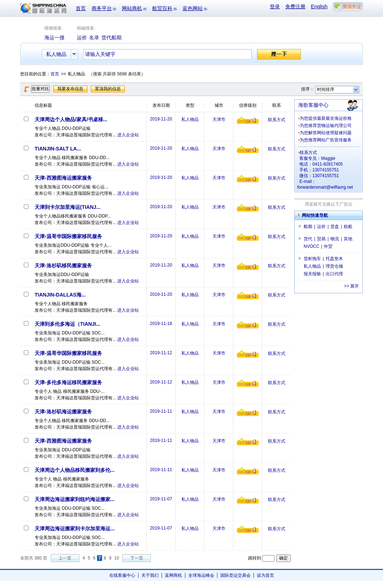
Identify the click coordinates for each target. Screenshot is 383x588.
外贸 (328, 246)
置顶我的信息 (108, 89)
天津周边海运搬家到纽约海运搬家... (75, 499)
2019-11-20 (161, 119)
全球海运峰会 (201, 575)
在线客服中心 (122, 575)
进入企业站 (128, 135)
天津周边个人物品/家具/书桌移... (71, 119)
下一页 (137, 558)
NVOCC (311, 246)
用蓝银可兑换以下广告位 (329, 204)
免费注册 (295, 6)
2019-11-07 (161, 499)
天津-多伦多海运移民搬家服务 (68, 382)
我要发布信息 (70, 89)
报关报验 (312, 274)
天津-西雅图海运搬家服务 (63, 178)
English (319, 6)
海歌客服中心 (313, 105)
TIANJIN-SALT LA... (58, 149)
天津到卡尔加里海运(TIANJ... (68, 207)
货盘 (335, 227)
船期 (308, 227)
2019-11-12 (161, 353)
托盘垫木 (334, 259)
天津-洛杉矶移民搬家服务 (63, 266)
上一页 (65, 558)
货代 (308, 239)
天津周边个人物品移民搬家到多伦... (75, 470)
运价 (321, 227)
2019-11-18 (161, 324)
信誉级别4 (248, 120)
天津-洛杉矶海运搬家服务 (63, 412)
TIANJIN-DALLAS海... (60, 295)
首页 (81, 8)
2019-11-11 (161, 411)
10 (117, 558)
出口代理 (334, 274)
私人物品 (190, 119)
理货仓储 (334, 266)
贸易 (321, 239)
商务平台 (102, 8)
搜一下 (279, 54)
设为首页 (265, 575)
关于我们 (150, 575)
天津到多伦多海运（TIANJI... (67, 324)
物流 (335, 239)
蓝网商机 (173, 575)
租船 (348, 227)
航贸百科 (162, 8)
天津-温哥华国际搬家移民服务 (68, 236)
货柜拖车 (312, 259)
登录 (275, 6)
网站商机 (132, 8)
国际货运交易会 (235, 575)
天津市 (219, 119)
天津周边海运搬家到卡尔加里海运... (75, 528)
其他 (348, 239)
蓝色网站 (193, 8)
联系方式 (277, 120)
